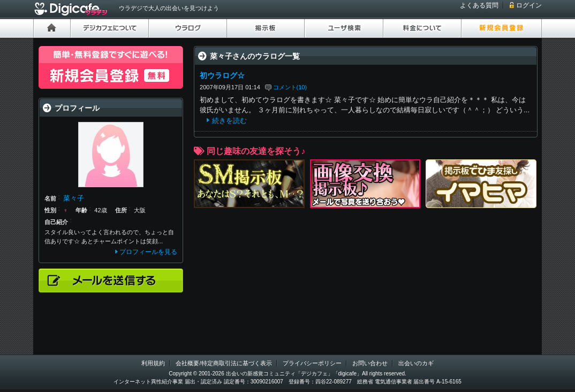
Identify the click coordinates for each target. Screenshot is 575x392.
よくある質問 (479, 5)
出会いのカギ (416, 363)
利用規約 (153, 363)
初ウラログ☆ (222, 75)
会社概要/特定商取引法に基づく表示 (224, 363)
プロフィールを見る (148, 252)
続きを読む (229, 121)
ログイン (529, 5)
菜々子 (74, 198)
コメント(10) (290, 87)
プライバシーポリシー (312, 363)
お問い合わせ (370, 363)
